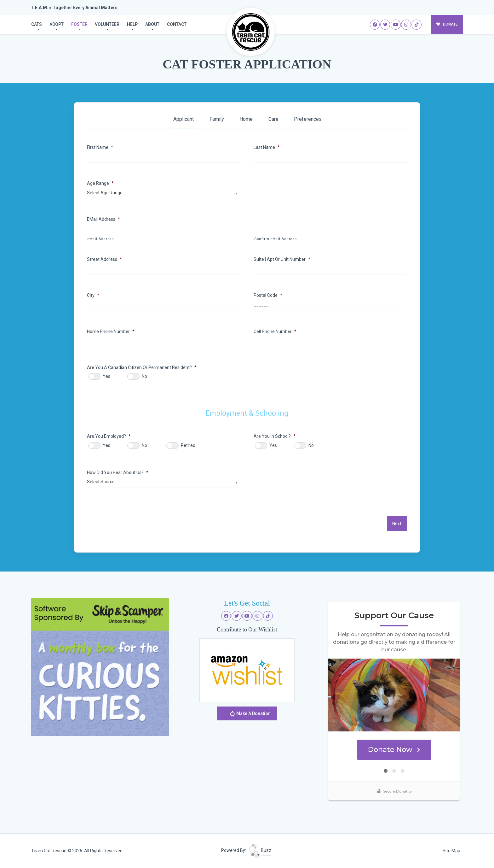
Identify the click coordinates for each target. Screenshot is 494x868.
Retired (188, 445)
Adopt (57, 24)
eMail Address (103, 219)
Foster (79, 24)
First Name (100, 147)
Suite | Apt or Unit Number (282, 259)
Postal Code (268, 295)
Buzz (260, 850)
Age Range (100, 183)
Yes (106, 376)
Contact (177, 24)
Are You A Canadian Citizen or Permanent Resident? (142, 367)
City (93, 295)
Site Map (451, 851)
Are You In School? (275, 436)
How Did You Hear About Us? (118, 472)
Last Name (267, 147)
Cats (37, 24)
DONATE (447, 24)
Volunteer (107, 24)
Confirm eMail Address (276, 239)
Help (132, 24)
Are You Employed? (109, 436)
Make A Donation (250, 715)
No (144, 376)
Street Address (104, 259)
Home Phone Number (111, 331)
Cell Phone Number (275, 331)
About (152, 24)
